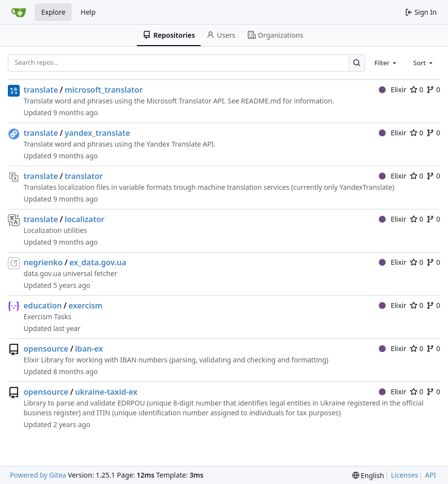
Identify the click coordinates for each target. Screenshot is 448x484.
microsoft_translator (104, 90)
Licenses (405, 475)
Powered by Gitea (38, 475)
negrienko (43, 262)
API (430, 475)
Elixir (393, 89)
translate (41, 90)
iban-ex (89, 349)
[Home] (19, 12)
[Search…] (357, 63)
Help (88, 12)
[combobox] (386, 63)
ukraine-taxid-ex (106, 392)
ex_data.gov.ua (98, 262)
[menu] (368, 475)
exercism (85, 306)
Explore (53, 12)
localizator (85, 219)
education (43, 306)
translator (84, 176)
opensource (46, 349)
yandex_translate (97, 133)
